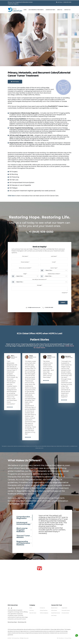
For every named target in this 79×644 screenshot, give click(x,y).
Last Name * (54, 256)
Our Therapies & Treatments (36, 10)
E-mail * (54, 262)
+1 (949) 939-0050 (41, 232)
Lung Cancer (64, 608)
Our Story (32, 610)
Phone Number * (25, 262)
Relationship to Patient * (54, 274)
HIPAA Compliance (44, 613)
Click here (11, 196)
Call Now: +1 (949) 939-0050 (64, 2)
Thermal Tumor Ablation (23, 536)
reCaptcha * (65, 293)
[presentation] (22, 297)
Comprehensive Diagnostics (23, 517)
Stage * (25, 274)
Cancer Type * (54, 268)
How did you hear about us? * (40, 279)
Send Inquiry (15, 82)
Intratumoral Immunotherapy (23, 523)
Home (25, 10)
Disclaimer (61, 638)
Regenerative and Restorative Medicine (23, 543)
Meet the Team (33, 613)
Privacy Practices (44, 610)
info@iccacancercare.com (34, 307)
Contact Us (67, 10)
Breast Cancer (54, 608)
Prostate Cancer (65, 613)
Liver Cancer (54, 615)
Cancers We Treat (50, 10)
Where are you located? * (25, 268)
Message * (39, 285)
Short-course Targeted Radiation (22, 530)
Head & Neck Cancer (56, 613)
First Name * (25, 256)
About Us (60, 10)
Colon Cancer (54, 610)
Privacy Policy (68, 638)
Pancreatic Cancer (66, 610)
